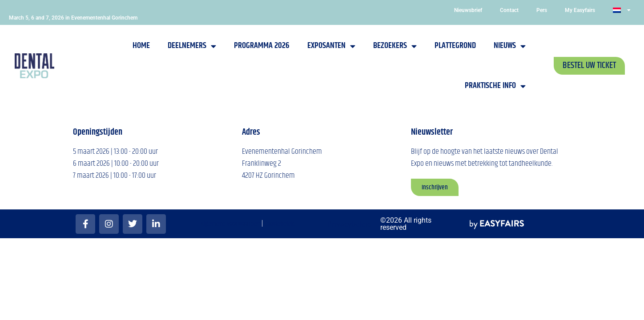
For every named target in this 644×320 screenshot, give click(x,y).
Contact (509, 10)
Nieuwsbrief (468, 10)
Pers (542, 10)
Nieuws (510, 46)
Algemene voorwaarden (230, 224)
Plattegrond (455, 46)
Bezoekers (395, 46)
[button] (589, 66)
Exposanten (331, 46)
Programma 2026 (262, 46)
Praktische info (495, 86)
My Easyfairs (580, 10)
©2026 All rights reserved (406, 224)
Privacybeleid (350, 224)
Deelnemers (192, 46)
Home (141, 46)
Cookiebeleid (280, 224)
